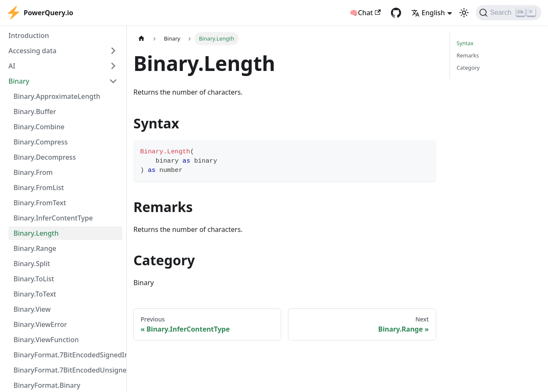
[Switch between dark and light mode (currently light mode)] (464, 13)
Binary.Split (32, 264)
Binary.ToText (35, 294)
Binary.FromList (39, 188)
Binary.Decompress (45, 157)
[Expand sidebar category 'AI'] (113, 66)
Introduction (29, 35)
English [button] (428, 13)
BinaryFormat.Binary (47, 385)
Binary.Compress (41, 142)
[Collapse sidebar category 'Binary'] (113, 81)
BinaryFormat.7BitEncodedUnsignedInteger (68, 370)
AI (12, 66)
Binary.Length (36, 233)
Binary (19, 81)
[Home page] (141, 39)
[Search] (509, 13)
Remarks (468, 55)
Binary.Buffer (35, 112)
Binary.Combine (39, 127)
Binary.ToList (34, 279)
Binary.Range (35, 248)
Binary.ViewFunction (46, 340)
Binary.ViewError (40, 324)
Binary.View (32, 309)
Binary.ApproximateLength (57, 96)
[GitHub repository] (396, 13)
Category (468, 68)
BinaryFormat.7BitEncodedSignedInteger (68, 355)
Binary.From (33, 172)
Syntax (465, 43)
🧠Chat (365, 13)
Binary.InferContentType (53, 218)
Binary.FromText (40, 203)
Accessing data (33, 51)
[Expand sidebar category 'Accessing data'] (113, 51)
